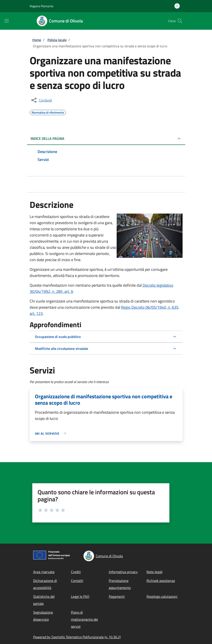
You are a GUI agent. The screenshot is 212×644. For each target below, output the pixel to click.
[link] (52, 433)
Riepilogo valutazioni (162, 596)
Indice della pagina (47, 138)
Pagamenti (117, 596)
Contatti (77, 581)
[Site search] (180, 21)
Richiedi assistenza (161, 581)
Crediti (76, 572)
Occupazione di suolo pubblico (58, 337)
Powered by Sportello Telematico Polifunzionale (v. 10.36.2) (77, 637)
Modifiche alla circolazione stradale (62, 349)
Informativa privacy (123, 572)
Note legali (155, 572)
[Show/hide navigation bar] (7, 21)
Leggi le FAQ (80, 596)
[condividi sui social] (41, 100)
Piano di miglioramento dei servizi (84, 619)
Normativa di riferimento (48, 112)
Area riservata (44, 572)
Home (37, 40)
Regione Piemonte (42, 6)
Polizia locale (57, 40)
